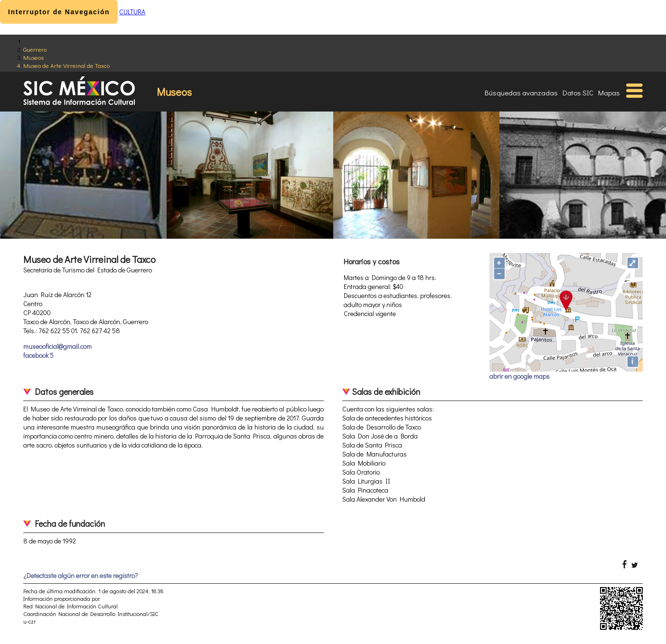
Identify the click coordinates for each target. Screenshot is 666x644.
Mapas (609, 93)
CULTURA (132, 12)
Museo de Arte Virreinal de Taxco (66, 65)
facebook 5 (38, 355)
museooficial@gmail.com (57, 346)
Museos (33, 57)
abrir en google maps (520, 376)
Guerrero (35, 49)
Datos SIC (578, 93)
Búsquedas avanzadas (521, 93)
